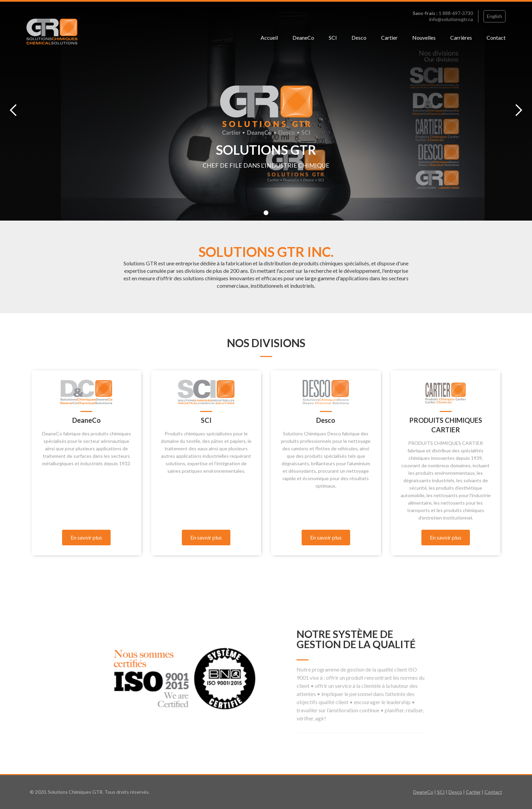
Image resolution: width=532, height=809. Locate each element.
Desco (359, 37)
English (495, 16)
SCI (333, 37)
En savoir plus (86, 537)
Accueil (269, 37)
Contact (496, 37)
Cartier (389, 37)
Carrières (461, 37)
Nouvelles (424, 37)
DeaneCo (303, 37)
